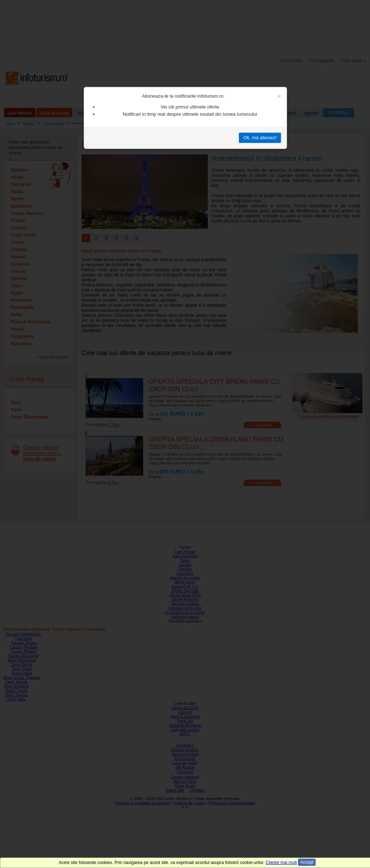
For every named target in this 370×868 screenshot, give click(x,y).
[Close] (279, 96)
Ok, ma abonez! (260, 138)
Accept (307, 862)
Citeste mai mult (281, 863)
